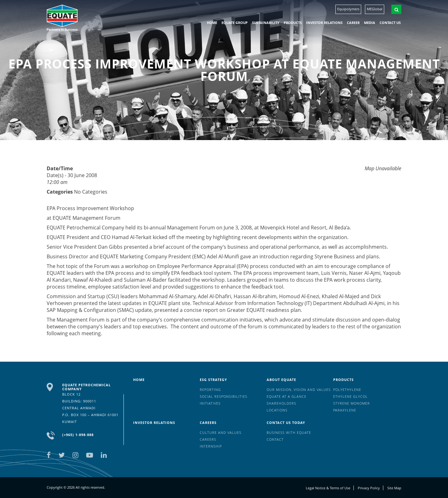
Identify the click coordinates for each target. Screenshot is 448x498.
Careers (208, 423)
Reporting (210, 390)
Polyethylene (347, 390)
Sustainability (266, 23)
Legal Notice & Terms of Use (328, 488)
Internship (211, 446)
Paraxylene (345, 410)
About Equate (281, 380)
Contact (275, 439)
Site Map (394, 488)
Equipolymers (348, 9)
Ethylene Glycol (350, 396)
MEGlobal (375, 9)
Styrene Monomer (352, 403)
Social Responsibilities (224, 396)
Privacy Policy (369, 488)
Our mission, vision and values (299, 390)
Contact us (390, 23)
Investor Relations (324, 23)
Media (370, 23)
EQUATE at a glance (287, 396)
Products (293, 23)
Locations (277, 410)
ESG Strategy (213, 380)
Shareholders (281, 403)
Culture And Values (221, 432)
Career (353, 23)
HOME (212, 23)
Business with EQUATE (289, 432)
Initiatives (210, 403)
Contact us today (286, 423)
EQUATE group (235, 23)
